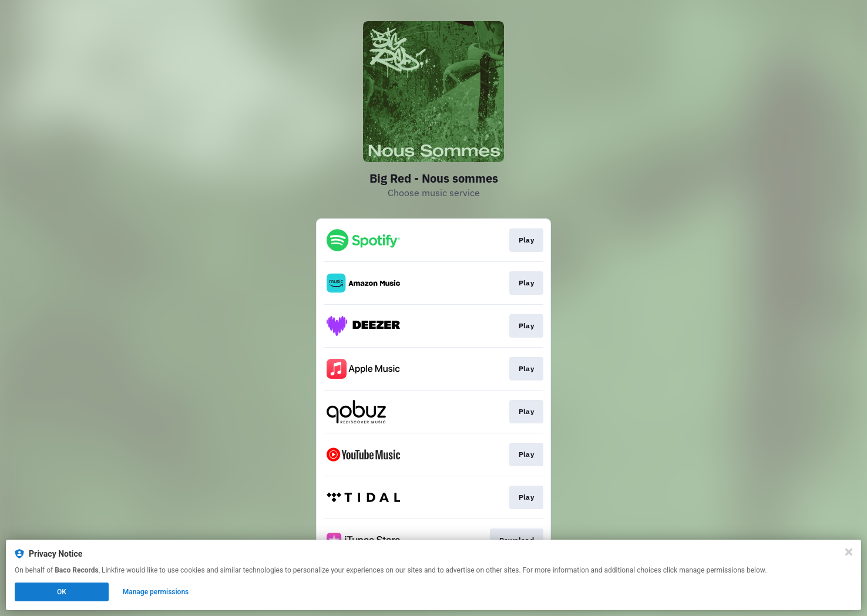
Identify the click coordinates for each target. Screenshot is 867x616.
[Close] (849, 552)
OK (62, 592)
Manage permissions (156, 592)
